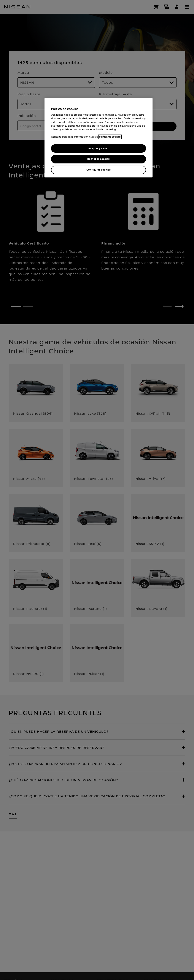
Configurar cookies (99, 170)
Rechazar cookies (98, 159)
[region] (99, 138)
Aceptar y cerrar (98, 148)
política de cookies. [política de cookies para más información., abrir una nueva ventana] (110, 137)
